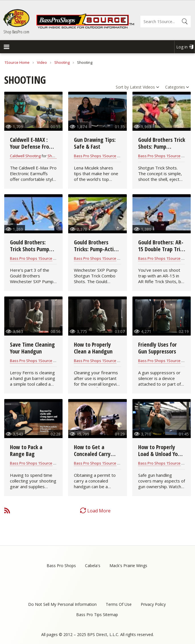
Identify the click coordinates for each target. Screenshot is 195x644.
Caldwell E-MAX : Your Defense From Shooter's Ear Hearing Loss (32, 150)
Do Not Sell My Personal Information (62, 604)
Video (42, 62)
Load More (99, 511)
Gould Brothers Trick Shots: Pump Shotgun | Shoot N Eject (162, 150)
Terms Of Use (119, 604)
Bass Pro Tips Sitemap (97, 615)
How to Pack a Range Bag (26, 450)
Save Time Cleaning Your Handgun (32, 348)
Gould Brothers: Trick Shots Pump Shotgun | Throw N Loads (32, 253)
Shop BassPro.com (16, 32)
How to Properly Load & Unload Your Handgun (160, 454)
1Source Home (17, 62)
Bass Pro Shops (61, 566)
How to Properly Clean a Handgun (93, 348)
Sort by (122, 87)
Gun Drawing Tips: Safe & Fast (95, 143)
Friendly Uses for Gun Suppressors (157, 348)
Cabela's (93, 566)
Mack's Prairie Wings (128, 566)
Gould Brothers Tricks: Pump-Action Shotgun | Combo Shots (97, 253)
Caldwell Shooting (25, 156)
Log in (182, 47)
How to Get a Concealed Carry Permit (92, 454)
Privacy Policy (153, 604)
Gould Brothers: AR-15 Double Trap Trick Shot (162, 249)
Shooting (62, 62)
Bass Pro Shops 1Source (95, 156)
